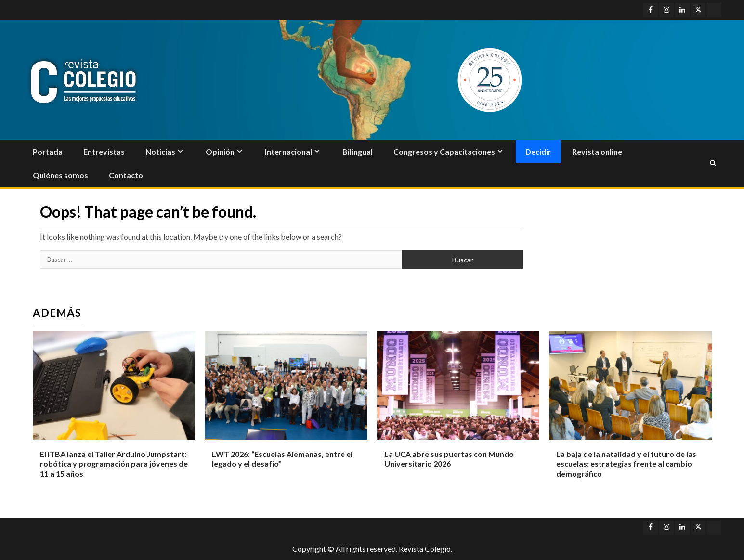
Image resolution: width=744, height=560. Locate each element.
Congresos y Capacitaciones (444, 151)
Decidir (538, 151)
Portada (48, 151)
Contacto (126, 175)
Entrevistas (104, 151)
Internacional (288, 151)
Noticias (160, 151)
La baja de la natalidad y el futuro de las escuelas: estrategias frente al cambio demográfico (626, 464)
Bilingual (358, 151)
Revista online (597, 151)
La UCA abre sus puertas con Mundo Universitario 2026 (449, 459)
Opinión (220, 151)
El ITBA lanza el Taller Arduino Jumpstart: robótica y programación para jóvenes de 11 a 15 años (114, 464)
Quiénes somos (60, 175)
